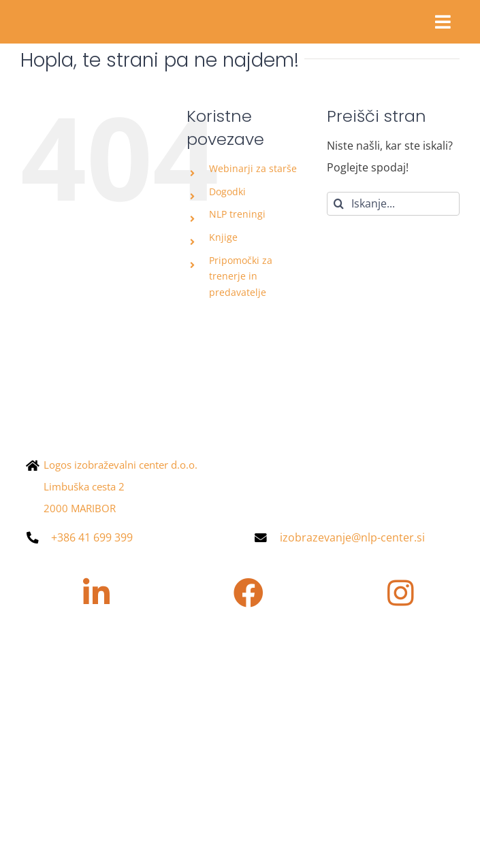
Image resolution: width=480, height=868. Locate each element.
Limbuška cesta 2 (84, 486)
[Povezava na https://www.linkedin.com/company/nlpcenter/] (96, 593)
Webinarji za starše (253, 168)
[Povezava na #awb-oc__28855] (443, 22)
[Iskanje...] (393, 204)
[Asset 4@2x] (89, 12)
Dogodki (227, 191)
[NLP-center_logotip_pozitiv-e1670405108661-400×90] (157, 384)
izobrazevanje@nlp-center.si (352, 537)
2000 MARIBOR (80, 508)
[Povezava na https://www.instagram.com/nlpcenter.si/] (401, 593)
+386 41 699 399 (92, 537)
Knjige (223, 237)
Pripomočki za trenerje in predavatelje (241, 277)
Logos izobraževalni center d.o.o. (121, 465)
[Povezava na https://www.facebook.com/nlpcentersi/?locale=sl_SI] (249, 593)
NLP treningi (237, 214)
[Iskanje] (339, 204)
